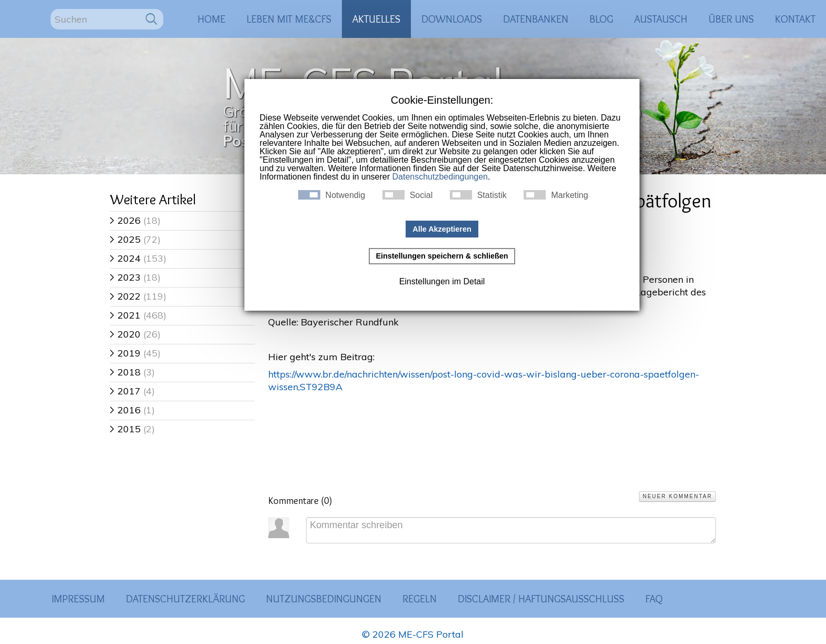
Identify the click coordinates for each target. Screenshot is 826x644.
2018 (125, 372)
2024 (125, 258)
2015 (125, 429)
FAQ (654, 599)
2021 (125, 315)
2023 (125, 277)
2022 (125, 296)
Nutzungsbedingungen (324, 599)
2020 (125, 334)
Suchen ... (51, 9)
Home (212, 19)
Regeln (420, 599)
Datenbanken (536, 19)
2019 (125, 353)
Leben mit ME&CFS (289, 19)
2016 (125, 410)
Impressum (78, 599)
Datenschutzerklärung (185, 599)
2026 (125, 220)
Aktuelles (376, 19)
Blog (601, 19)
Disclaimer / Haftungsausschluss (541, 599)
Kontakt (795, 19)
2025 (125, 239)
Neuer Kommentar (677, 496)
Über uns (731, 19)
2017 (125, 391)
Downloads (452, 19)
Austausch (661, 19)
